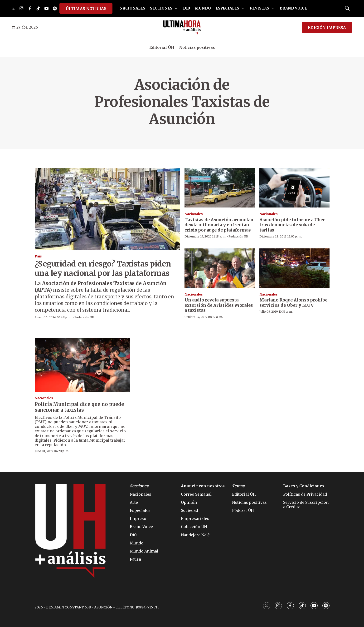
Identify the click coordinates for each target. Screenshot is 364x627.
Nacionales (194, 214)
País (38, 256)
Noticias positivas (197, 47)
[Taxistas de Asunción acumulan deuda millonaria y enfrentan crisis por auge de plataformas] (220, 188)
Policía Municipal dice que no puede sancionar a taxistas (79, 407)
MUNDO (203, 8)
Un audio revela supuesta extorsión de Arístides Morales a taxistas (219, 305)
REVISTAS (260, 8)
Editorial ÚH (162, 47)
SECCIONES (161, 8)
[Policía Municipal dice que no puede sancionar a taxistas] (82, 365)
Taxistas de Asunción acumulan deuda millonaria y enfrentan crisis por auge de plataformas (219, 225)
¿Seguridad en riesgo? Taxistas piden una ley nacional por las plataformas (103, 268)
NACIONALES (132, 8)
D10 (187, 8)
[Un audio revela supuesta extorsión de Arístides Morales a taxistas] (220, 268)
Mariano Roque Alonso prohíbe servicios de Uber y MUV (293, 303)
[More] (176, 8)
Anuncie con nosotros (203, 486)
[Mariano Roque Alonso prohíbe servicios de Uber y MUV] (294, 268)
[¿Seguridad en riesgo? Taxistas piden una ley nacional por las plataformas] (107, 209)
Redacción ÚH (84, 317)
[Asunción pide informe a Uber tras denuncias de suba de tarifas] (294, 188)
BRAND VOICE (293, 8)
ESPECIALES (227, 8)
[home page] (182, 27)
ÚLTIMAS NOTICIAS (86, 9)
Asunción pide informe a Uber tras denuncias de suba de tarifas (292, 225)
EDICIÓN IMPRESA (327, 28)
